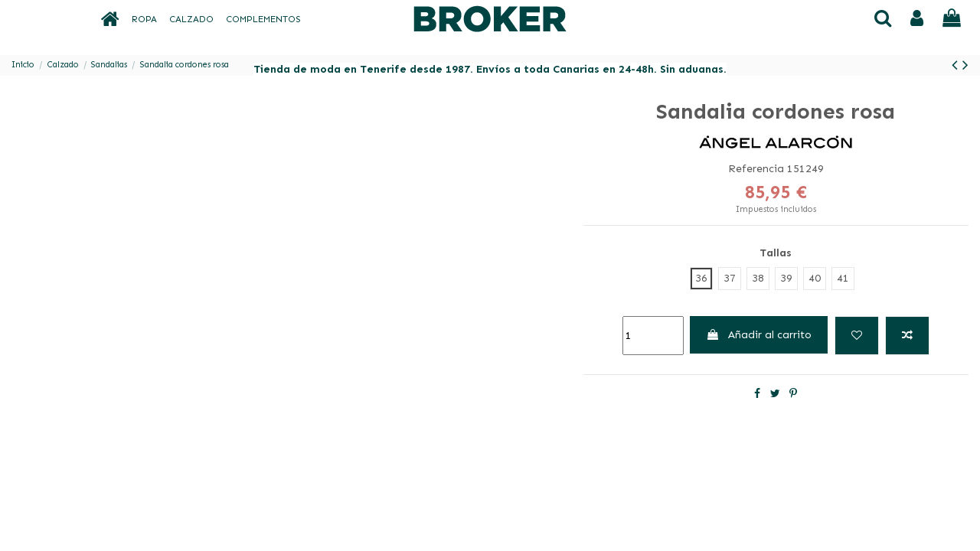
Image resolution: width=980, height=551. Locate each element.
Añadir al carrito (759, 335)
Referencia (756, 169)
